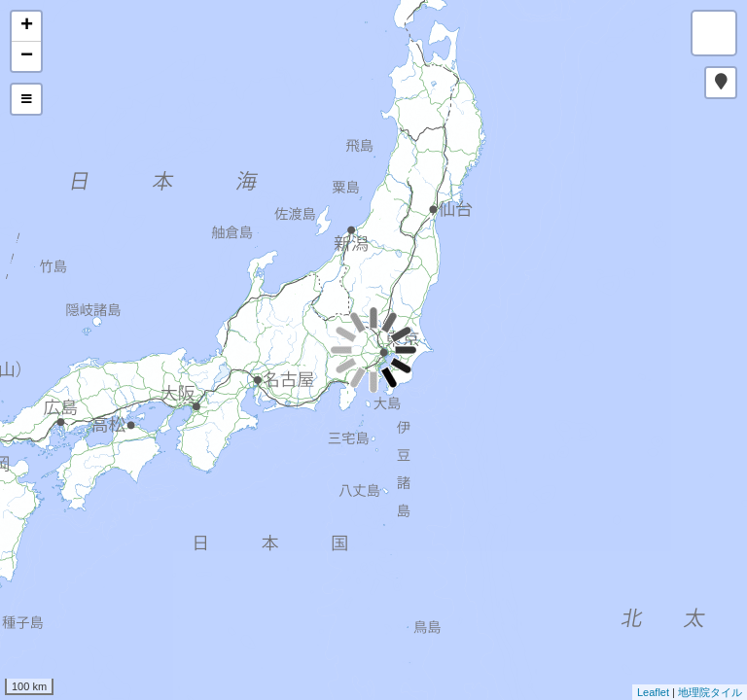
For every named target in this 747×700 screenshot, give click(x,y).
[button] (721, 83)
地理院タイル (710, 692)
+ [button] (27, 26)
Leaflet (653, 692)
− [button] (27, 56)
